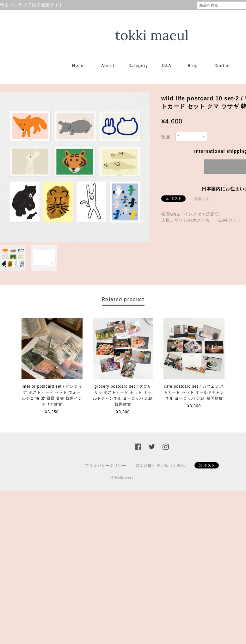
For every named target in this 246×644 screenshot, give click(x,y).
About (108, 66)
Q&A (167, 66)
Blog (193, 66)
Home (78, 66)
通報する (202, 199)
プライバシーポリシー (106, 466)
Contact (223, 66)
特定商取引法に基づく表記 (160, 466)
